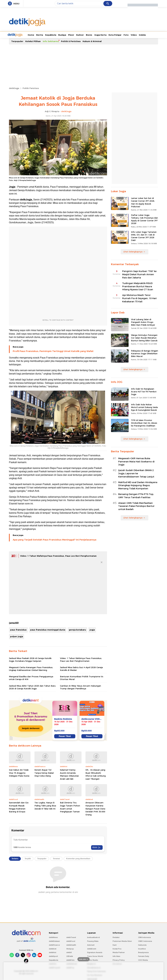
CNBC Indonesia (145, 941)
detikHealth (71, 945)
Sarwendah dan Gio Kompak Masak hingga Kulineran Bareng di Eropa (19, 807)
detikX (69, 952)
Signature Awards (95, 952)
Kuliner (69, 35)
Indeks (131, 35)
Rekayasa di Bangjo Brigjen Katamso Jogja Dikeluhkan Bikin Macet (145, 353)
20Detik (70, 956)
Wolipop (70, 948)
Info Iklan (116, 956)
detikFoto (70, 960)
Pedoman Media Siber (122, 941)
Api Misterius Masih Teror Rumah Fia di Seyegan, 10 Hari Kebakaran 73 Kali (139, 298)
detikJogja (14, 88)
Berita (28, 35)
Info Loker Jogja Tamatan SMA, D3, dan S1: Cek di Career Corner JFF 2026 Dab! (144, 236)
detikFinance (54, 945)
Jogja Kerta (89, 35)
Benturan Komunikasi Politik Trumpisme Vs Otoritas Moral (82, 678)
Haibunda (142, 945)
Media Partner (119, 952)
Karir (115, 945)
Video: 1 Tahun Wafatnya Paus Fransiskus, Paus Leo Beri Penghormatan (58, 556)
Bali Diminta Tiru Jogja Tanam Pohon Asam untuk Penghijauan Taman (70, 807)
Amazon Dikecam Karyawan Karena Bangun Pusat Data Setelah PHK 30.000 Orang (95, 808)
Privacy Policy (119, 960)
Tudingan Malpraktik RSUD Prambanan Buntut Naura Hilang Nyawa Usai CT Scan (138, 286)
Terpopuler (17, 41)
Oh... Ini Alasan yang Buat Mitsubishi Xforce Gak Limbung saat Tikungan (96, 774)
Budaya (51, 35)
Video (122, 35)
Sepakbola (39, 35)
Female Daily (144, 956)
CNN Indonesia (144, 937)
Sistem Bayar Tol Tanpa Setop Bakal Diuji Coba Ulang (44, 773)
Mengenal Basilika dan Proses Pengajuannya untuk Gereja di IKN (31, 678)
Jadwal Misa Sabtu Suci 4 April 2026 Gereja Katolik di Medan (81, 668)
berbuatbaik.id (93, 937)
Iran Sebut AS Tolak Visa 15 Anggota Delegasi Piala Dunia (19, 773)
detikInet (53, 948)
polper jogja (17, 636)
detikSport (53, 956)
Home (20, 35)
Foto (115, 35)
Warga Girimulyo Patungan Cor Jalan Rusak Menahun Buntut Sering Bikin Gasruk (144, 337)
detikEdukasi (54, 941)
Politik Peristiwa (31, 88)
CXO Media (143, 960)
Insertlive (142, 948)
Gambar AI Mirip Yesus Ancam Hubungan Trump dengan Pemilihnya (80, 687)
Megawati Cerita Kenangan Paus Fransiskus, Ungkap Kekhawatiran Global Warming (31, 668)
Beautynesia (143, 952)
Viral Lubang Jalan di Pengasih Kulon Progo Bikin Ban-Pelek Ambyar (143, 322)
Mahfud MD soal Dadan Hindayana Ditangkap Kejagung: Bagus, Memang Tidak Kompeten (138, 485)
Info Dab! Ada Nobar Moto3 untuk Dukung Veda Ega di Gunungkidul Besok (144, 407)
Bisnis (78, 35)
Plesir (60, 35)
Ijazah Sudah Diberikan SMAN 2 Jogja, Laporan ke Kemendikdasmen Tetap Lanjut (136, 473)
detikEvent (92, 948)
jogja (92, 629)
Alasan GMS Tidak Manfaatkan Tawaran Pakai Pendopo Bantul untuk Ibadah (136, 506)
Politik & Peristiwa (71, 41)
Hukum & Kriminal (92, 41)
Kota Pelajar (104, 35)
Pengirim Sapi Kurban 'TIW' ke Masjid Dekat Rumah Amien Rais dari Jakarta (139, 274)
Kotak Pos (117, 948)
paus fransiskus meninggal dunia (48, 629)
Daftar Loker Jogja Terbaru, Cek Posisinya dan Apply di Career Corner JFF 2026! (144, 219)
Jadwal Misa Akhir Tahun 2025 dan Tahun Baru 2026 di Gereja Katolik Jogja (32, 687)
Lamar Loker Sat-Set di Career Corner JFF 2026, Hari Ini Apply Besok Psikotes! (143, 202)
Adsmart (91, 945)
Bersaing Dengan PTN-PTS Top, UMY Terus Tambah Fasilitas (136, 495)
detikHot (53, 952)
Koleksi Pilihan (33, 41)
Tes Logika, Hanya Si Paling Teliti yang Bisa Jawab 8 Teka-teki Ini (45, 805)
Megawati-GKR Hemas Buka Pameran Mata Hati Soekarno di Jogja (136, 461)
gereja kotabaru (77, 629)
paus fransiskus (18, 629)
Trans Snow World (95, 956)
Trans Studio (93, 960)
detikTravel (71, 937)
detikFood (71, 941)
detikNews (53, 937)
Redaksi (116, 937)
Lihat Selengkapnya (134, 251)
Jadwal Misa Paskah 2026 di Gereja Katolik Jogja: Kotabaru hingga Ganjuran (30, 659)
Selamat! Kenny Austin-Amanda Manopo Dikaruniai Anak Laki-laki (69, 774)
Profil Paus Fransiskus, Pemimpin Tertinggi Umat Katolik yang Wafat (53, 351)
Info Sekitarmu (51, 41)
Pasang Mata (93, 941)
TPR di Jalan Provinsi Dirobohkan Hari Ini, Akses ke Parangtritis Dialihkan (144, 423)
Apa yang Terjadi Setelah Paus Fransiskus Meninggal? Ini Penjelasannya (55, 539)
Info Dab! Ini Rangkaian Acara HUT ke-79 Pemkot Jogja (144, 391)
